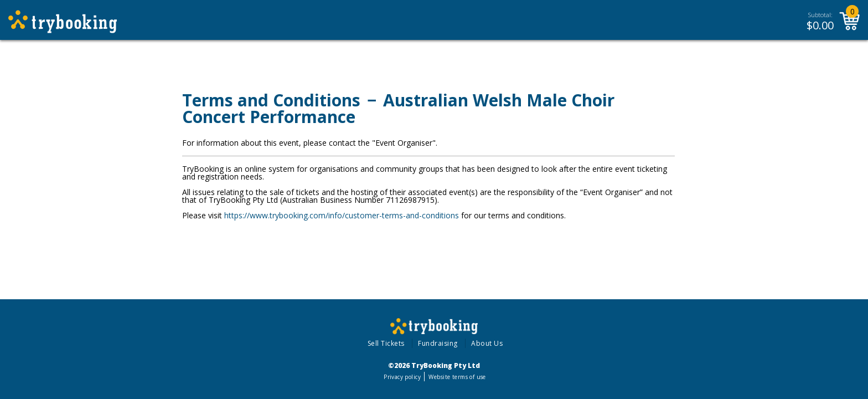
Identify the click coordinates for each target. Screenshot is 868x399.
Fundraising (438, 343)
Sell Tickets (386, 343)
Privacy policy (402, 377)
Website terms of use (457, 377)
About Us (487, 343)
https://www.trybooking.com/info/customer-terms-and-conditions (342, 215)
